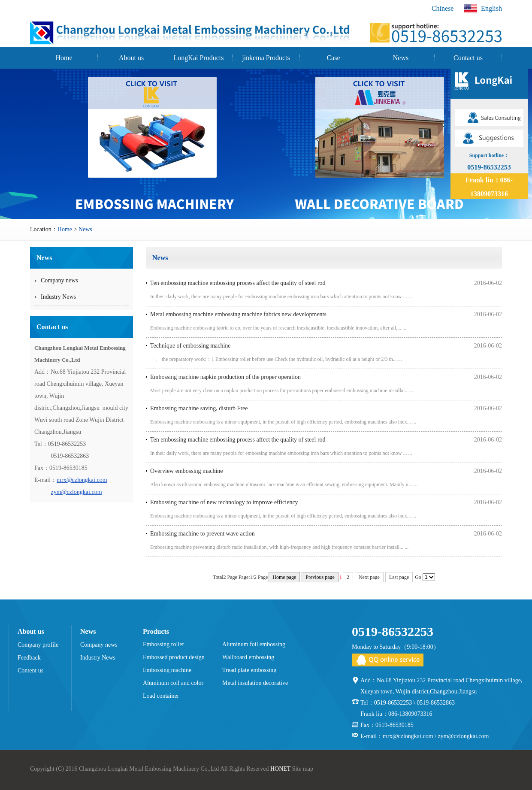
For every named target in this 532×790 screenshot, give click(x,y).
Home (64, 58)
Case (333, 58)
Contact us (468, 58)
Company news (99, 645)
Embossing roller (163, 644)
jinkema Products (266, 58)
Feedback (29, 658)
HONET (280, 769)
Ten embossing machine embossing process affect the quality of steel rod (238, 283)
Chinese (443, 8)
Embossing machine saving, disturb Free (199, 408)
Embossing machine (167, 670)
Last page (399, 577)
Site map (303, 769)
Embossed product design (174, 657)
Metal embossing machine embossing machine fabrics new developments (238, 314)
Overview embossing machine (187, 471)
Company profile (38, 645)
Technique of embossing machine (190, 346)
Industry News (98, 658)
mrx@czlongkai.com (82, 480)
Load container (161, 696)
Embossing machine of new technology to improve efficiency (224, 502)
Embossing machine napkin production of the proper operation (225, 377)
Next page (369, 577)
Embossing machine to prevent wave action (203, 534)
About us (131, 58)
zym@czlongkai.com (77, 492)
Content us (30, 670)
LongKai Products (199, 58)
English (483, 9)
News (401, 58)
